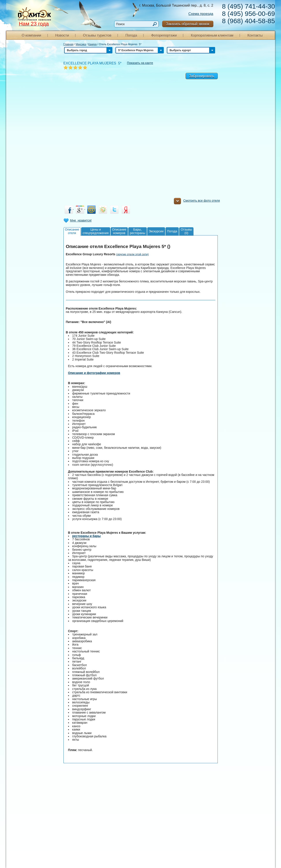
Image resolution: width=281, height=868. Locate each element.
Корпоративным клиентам (212, 35)
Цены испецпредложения (96, 231)
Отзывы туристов (97, 35)
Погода (131, 35)
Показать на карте (140, 63)
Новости (62, 35)
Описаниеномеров (119, 231)
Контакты (255, 35)
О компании (32, 35)
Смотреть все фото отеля (197, 202)
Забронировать (202, 76)
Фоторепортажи (164, 35)
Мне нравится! (81, 220)
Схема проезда (201, 14)
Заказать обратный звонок (188, 24)
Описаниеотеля (72, 231)
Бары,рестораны (138, 231)
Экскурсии (156, 231)
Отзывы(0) (186, 231)
